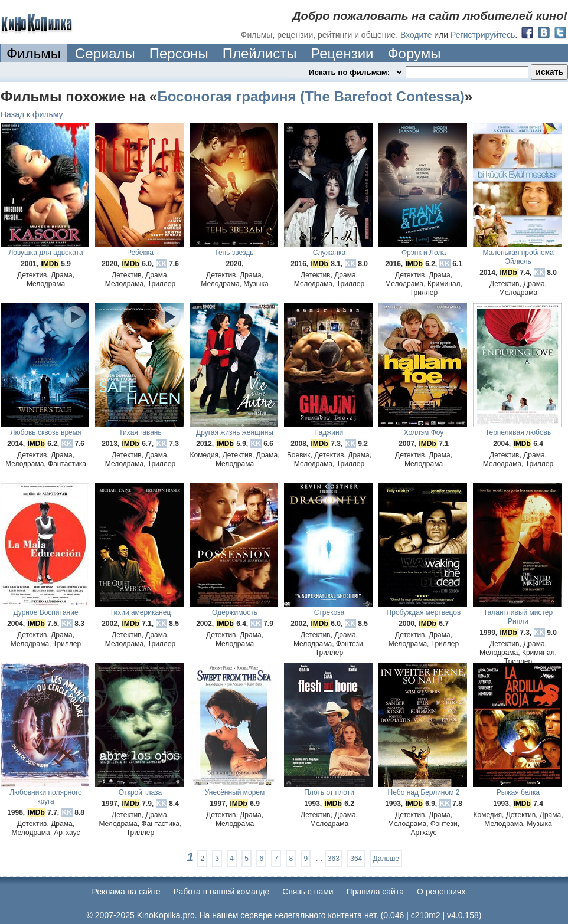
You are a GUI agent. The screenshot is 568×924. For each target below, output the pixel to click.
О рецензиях (441, 892)
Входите (416, 35)
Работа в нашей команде (222, 892)
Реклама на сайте (126, 892)
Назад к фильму (32, 114)
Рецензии (342, 53)
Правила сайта (375, 892)
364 (356, 859)
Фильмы (34, 53)
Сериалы (105, 53)
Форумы (414, 53)
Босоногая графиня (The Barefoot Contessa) (311, 96)
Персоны (179, 53)
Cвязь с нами (308, 892)
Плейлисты (260, 53)
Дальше (386, 859)
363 (334, 859)
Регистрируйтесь (483, 35)
